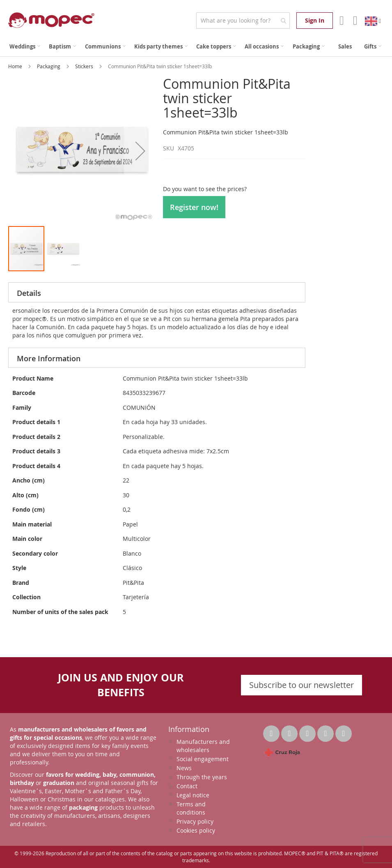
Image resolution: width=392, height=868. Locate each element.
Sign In (315, 20)
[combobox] (243, 21)
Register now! (194, 207)
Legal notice (193, 795)
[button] (140, 151)
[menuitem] (25, 47)
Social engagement (203, 759)
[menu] (196, 47)
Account (341, 21)
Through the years (202, 777)
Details (29, 293)
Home (16, 66)
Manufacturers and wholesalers (203, 746)
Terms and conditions (191, 808)
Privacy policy (195, 821)
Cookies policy (196, 830)
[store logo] (51, 20)
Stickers (85, 66)
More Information (49, 358)
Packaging (49, 66)
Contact (187, 786)
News (184, 768)
